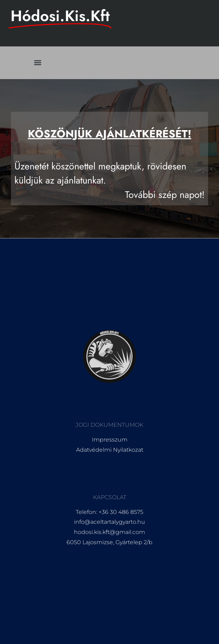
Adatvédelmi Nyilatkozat (110, 450)
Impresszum (110, 440)
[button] (38, 63)
